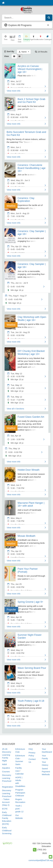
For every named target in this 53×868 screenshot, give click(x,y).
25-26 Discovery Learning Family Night (7, 755)
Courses (6, 772)
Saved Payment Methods (46, 771)
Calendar (19, 774)
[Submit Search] (49, 18)
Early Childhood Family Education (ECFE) (7, 818)
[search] (24, 18)
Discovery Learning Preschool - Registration (8, 781)
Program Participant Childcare (20, 793)
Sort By (9, 51)
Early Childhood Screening (7, 830)
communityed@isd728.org (41, 860)
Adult (4, 764)
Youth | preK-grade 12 (19, 809)
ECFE (5, 809)
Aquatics (6, 768)
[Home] (3, 3)
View (6, 56)
